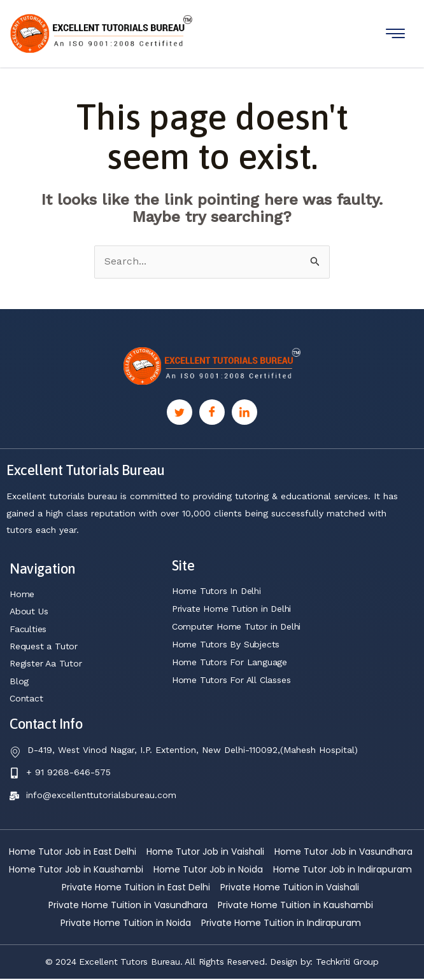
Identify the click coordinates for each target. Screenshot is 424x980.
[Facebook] (212, 413)
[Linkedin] (244, 413)
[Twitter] (180, 413)
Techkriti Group (347, 963)
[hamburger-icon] (395, 33)
